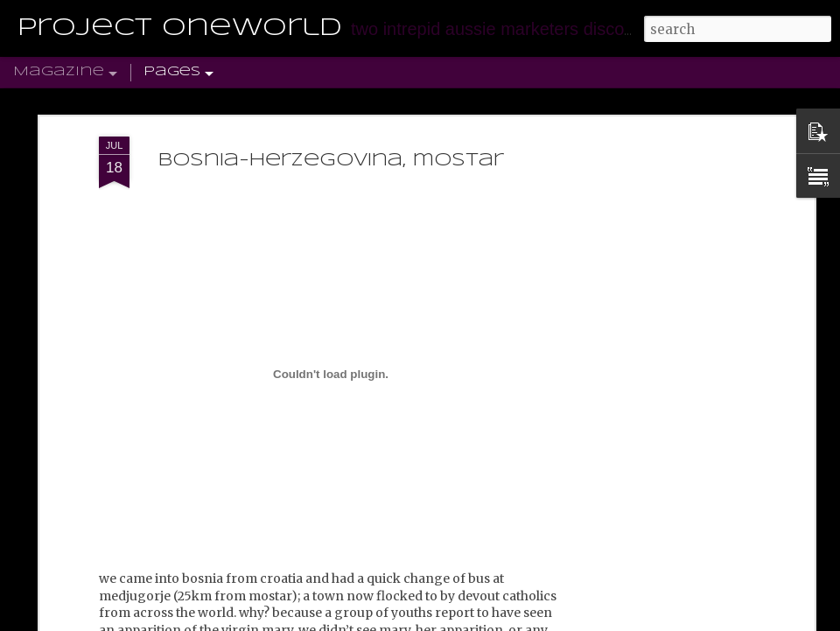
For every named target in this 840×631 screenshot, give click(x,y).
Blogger (517, 620)
